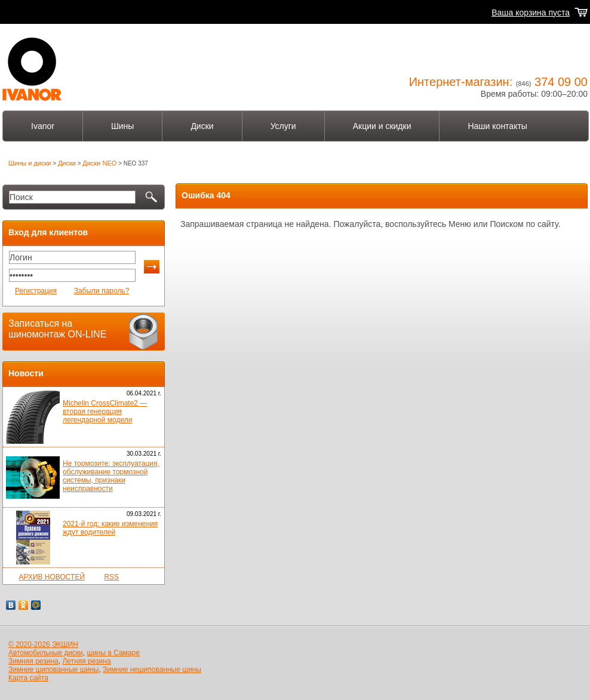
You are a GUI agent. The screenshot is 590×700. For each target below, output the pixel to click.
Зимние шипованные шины (53, 670)
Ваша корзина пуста (531, 13)
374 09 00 (561, 82)
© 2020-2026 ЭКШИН (43, 644)
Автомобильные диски (46, 653)
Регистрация (36, 291)
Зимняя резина (33, 661)
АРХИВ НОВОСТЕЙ (52, 577)
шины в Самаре (113, 653)
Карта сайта (28, 678)
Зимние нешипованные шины (152, 670)
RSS (111, 577)
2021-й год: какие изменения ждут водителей (110, 528)
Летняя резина (86, 661)
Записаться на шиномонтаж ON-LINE (57, 329)
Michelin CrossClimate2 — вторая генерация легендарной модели (105, 412)
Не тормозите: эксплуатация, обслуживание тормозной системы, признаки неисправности (111, 476)
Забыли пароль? (102, 291)
